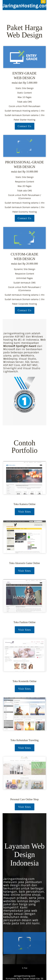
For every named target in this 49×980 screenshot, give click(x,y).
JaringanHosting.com (26, 6)
